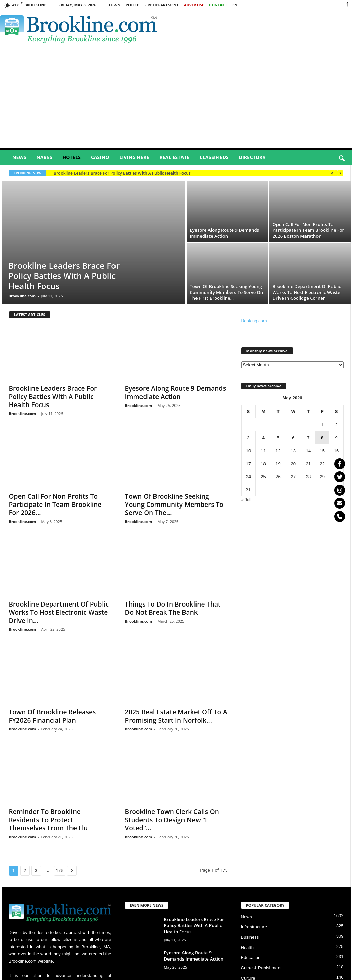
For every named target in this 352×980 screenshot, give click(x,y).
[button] (342, 159)
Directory (252, 157)
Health (247, 947)
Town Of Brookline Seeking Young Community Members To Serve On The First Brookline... (227, 292)
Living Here (134, 157)
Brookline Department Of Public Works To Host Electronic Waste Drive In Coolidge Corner (307, 292)
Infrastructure (254, 927)
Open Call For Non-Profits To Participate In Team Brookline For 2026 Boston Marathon (309, 230)
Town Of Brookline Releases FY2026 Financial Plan (52, 716)
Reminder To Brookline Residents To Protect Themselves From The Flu (49, 820)
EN (235, 5)
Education (251, 958)
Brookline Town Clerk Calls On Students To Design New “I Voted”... (172, 820)
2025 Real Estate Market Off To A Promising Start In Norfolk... (176, 716)
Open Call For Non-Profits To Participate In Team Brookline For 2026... (55, 505)
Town (115, 5)
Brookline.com (22, 296)
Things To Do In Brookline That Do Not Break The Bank (173, 608)
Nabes (44, 157)
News (19, 157)
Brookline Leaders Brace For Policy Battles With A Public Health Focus (122, 173)
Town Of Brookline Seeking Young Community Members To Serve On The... (174, 505)
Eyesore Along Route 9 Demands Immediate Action (225, 233)
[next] (340, 173)
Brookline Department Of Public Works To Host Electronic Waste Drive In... (59, 612)
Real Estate (174, 157)
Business (250, 937)
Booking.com (254, 321)
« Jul (246, 500)
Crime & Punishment (261, 968)
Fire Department (161, 5)
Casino (100, 157)
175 (60, 871)
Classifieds (214, 157)
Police (132, 5)
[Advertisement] (176, 97)
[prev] (332, 173)
